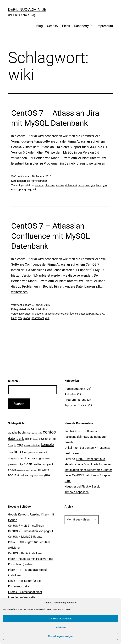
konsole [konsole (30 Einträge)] (47, 445)
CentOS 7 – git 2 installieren (26, 526)
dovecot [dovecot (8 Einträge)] (44, 439)
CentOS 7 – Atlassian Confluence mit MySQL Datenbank (51, 236)
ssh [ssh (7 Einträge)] (44, 470)
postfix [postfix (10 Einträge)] (37, 464)
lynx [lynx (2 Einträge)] (29, 453)
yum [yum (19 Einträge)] (47, 475)
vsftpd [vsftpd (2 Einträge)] (36, 476)
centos (60, 185)
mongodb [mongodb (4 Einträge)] (13, 459)
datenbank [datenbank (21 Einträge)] (16, 439)
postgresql (25, 190)
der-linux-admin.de (27, 10)
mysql (15, 190)
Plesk (66, 26)
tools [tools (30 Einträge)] (12, 475)
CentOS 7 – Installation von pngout (31, 531)
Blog (39, 26)
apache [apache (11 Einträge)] (13, 432)
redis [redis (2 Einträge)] (36, 470)
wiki (35, 190)
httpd (81, 185)
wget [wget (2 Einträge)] (41, 476)
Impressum (105, 26)
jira (93, 185)
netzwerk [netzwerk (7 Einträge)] (32, 458)
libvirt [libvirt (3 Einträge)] (11, 453)
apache (39, 185)
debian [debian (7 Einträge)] (28, 439)
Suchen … (14, 381)
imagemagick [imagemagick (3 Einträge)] (30, 445)
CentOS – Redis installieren (26, 553)
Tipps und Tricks (75, 405)
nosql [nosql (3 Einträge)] (48, 459)
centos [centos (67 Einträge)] (49, 432)
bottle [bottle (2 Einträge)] (28, 433)
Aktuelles (71, 394)
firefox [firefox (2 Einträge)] (11, 445)
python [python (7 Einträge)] (12, 470)
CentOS (52, 26)
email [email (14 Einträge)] (53, 439)
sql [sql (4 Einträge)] (39, 470)
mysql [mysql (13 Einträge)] (22, 458)
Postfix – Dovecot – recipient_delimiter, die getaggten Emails (86, 437)
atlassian (50, 185)
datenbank (71, 185)
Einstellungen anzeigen (61, 636)
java (88, 185)
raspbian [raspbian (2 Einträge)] (30, 470)
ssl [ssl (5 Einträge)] (48, 470)
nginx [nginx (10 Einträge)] (41, 458)
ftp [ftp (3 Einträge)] (15, 445)
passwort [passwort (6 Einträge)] (13, 464)
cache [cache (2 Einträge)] (40, 433)
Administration (39, 181)
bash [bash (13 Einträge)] (21, 433)
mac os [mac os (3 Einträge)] (35, 453)
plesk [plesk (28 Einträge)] (28, 464)
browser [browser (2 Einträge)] (34, 433)
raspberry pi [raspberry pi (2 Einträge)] (21, 470)
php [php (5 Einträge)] (21, 464)
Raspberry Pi (83, 26)
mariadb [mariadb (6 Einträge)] (43, 452)
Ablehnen (60, 628)
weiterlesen (97, 163)
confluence (71, 314)
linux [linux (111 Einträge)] (19, 452)
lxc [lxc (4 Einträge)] (26, 453)
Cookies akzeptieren (60, 619)
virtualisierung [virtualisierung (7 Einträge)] (25, 475)
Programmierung (75, 400)
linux (99, 185)
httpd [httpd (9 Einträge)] (20, 445)
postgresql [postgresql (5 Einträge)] (47, 464)
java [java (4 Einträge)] (38, 445)
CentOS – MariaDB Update (25, 537)
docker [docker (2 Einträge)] (36, 439)
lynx (105, 185)
